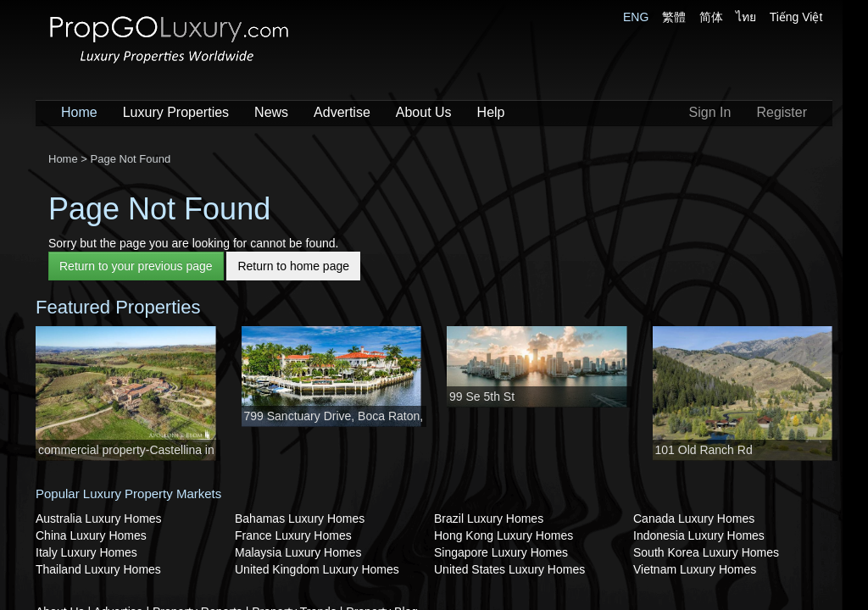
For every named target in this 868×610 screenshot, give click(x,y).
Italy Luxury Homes (86, 552)
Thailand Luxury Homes (98, 569)
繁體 (674, 17)
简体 (711, 17)
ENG (636, 17)
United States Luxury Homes (509, 569)
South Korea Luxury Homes (706, 552)
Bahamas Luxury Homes (300, 518)
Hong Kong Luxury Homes (504, 535)
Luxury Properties (176, 112)
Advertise (342, 112)
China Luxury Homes (91, 535)
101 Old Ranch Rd (704, 450)
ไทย (746, 17)
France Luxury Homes (293, 535)
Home (79, 112)
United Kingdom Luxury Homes (317, 569)
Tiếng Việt (796, 17)
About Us (424, 112)
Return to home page (293, 266)
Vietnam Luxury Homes (695, 569)
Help (491, 112)
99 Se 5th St (482, 396)
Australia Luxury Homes (99, 518)
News (271, 112)
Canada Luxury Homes (694, 518)
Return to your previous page (136, 266)
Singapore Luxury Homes (501, 552)
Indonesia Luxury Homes (699, 535)
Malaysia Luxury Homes (298, 552)
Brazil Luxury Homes (489, 518)
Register (782, 112)
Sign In (710, 112)
